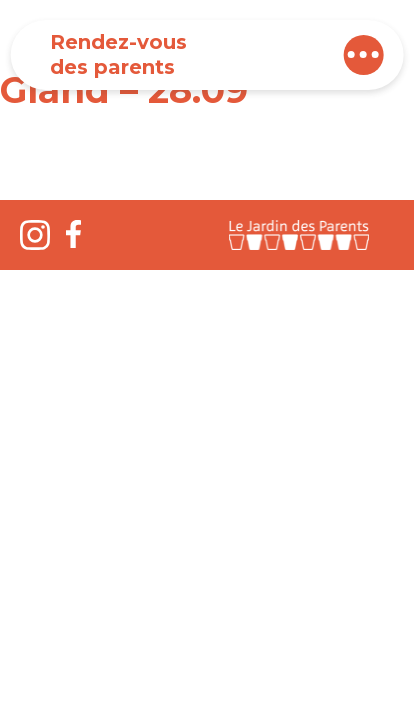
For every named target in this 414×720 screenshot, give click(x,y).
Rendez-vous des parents (118, 54)
